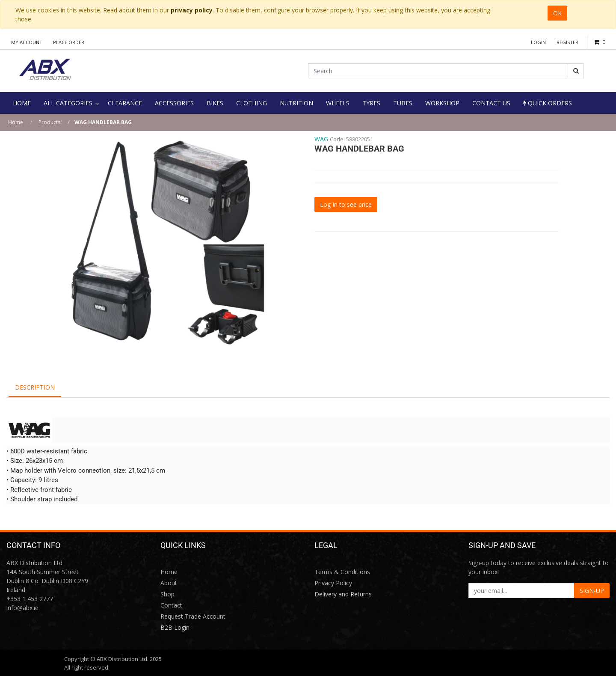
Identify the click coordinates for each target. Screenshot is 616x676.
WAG (321, 139)
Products (49, 122)
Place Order (69, 42)
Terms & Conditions (342, 572)
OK (557, 13)
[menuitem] (22, 103)
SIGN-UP (592, 591)
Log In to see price (346, 204)
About (169, 583)
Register (567, 42)
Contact (171, 605)
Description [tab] (35, 387)
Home (16, 122)
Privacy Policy (333, 583)
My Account (27, 42)
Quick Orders (548, 103)
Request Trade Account (193, 616)
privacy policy (192, 10)
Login (538, 42)
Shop (167, 594)
